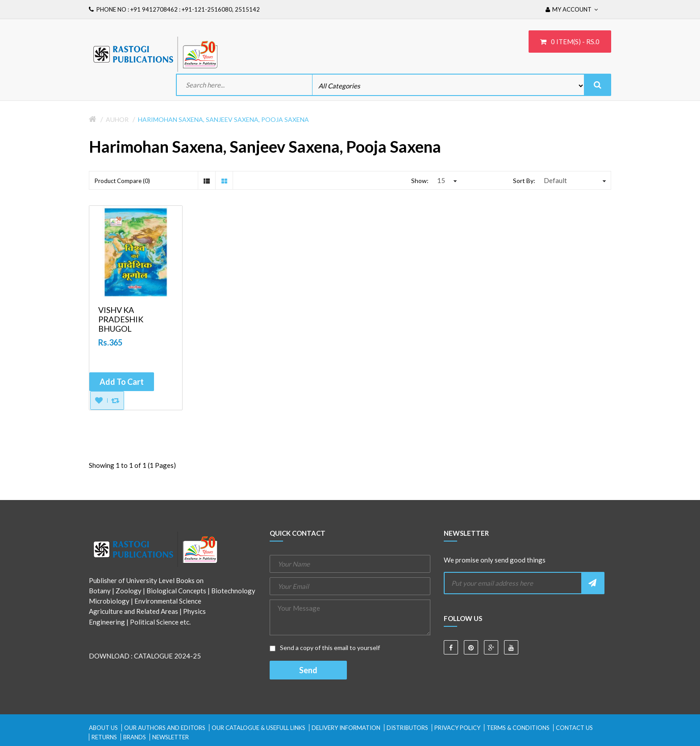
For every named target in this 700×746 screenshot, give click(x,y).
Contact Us (574, 728)
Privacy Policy (457, 728)
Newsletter (171, 737)
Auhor (117, 119)
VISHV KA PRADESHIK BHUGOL (121, 319)
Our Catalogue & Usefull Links (258, 728)
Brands (135, 737)
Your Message (350, 617)
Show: (420, 181)
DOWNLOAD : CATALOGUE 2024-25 (145, 656)
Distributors (407, 728)
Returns (104, 737)
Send (308, 670)
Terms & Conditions (518, 728)
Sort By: (524, 181)
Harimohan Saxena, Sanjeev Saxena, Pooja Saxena (223, 119)
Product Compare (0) (122, 181)
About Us (103, 728)
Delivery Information (346, 728)
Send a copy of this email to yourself (325, 648)
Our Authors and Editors (165, 728)
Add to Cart (122, 382)
